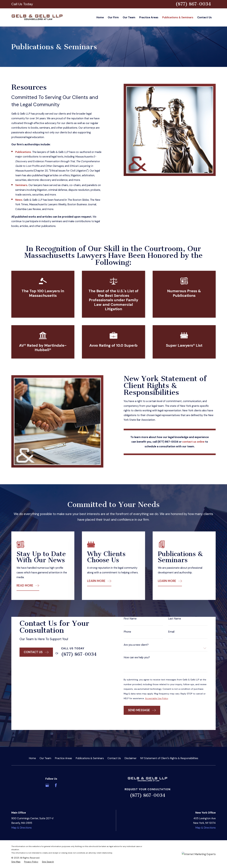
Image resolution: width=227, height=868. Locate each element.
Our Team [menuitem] (129, 17)
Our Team (45, 758)
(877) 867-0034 (193, 4)
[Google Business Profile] (47, 785)
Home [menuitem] (100, 17)
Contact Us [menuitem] (204, 17)
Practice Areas (63, 758)
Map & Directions (22, 828)
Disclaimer (131, 758)
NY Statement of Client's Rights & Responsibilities (169, 758)
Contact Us (114, 758)
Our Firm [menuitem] (113, 17)
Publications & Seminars (90, 758)
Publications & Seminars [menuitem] (178, 17)
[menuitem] (16, 862)
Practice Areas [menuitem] (149, 17)
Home (32, 758)
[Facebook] (56, 785)
